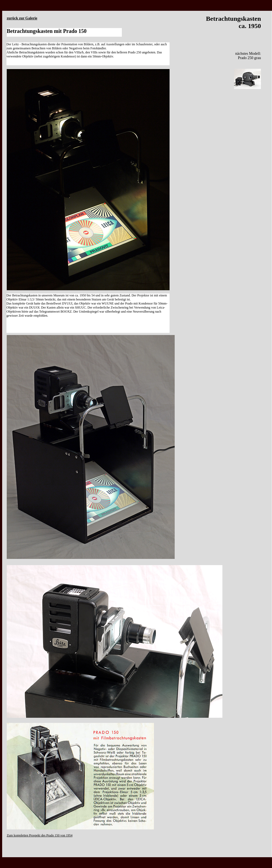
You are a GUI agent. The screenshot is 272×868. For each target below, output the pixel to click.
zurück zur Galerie (22, 18)
